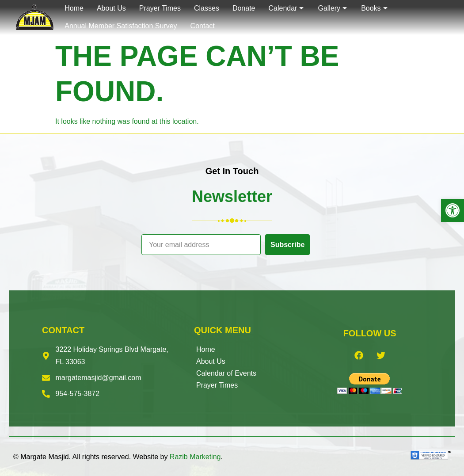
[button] (453, 210)
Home (206, 349)
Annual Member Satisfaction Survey (121, 26)
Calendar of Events (226, 373)
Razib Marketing (195, 457)
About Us (211, 361)
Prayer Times (217, 385)
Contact (203, 26)
